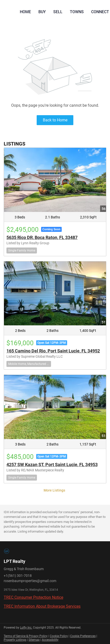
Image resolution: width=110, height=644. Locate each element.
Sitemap (34, 640)
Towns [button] (77, 12)
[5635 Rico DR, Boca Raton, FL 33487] (55, 180)
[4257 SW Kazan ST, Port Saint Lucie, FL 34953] (55, 407)
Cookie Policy (59, 636)
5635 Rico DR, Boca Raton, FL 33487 (42, 237)
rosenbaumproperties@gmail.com (30, 581)
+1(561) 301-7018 (18, 576)
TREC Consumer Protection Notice (33, 597)
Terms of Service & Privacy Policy (26, 636)
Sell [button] (58, 12)
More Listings (54, 490)
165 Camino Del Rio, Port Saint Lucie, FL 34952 (53, 351)
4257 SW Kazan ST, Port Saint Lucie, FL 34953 (52, 465)
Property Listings (15, 640)
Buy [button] (42, 12)
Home (25, 12)
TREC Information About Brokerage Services (42, 606)
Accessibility (50, 640)
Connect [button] (100, 12)
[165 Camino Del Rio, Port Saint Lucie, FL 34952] (55, 294)
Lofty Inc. (26, 628)
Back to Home (55, 120)
